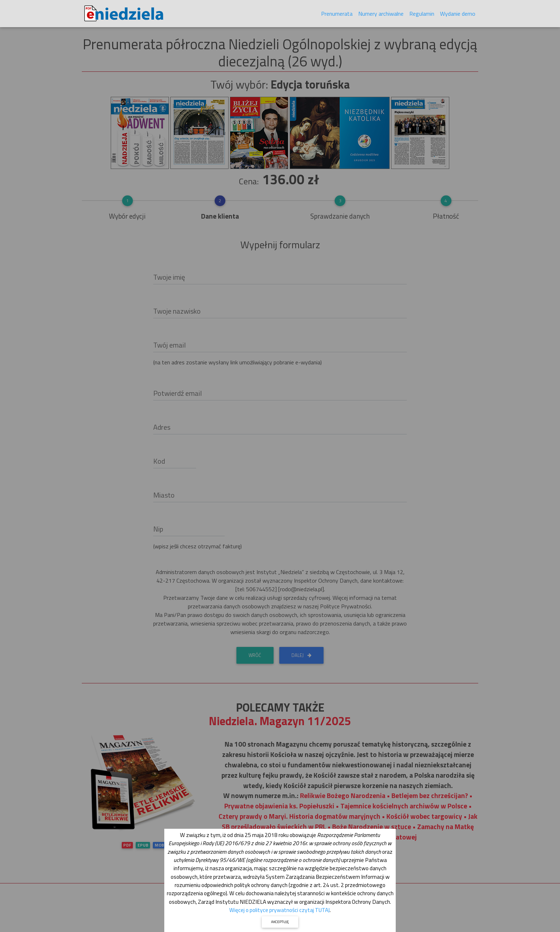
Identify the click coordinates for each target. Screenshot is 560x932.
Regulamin (422, 15)
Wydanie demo (458, 15)
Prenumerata (337, 15)
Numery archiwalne (381, 15)
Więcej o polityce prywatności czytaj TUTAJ (279, 910)
